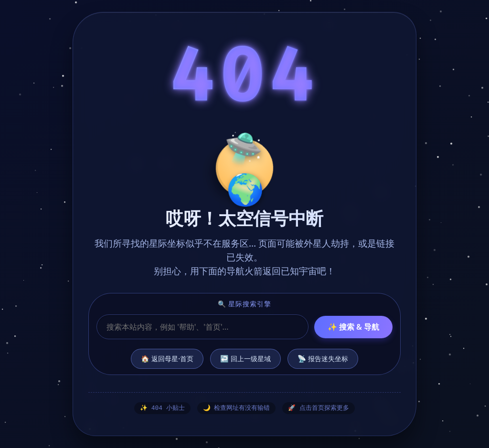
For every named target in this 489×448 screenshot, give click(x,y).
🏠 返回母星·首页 (167, 358)
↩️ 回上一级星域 (245, 358)
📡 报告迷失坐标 (323, 358)
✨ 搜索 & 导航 (353, 326)
